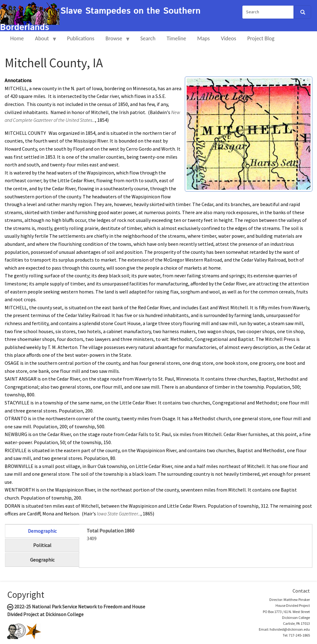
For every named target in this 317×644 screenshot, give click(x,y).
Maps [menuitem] (203, 38)
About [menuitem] (43, 41)
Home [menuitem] (17, 38)
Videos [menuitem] (229, 38)
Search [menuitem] (148, 38)
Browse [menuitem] (115, 41)
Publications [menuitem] (80, 38)
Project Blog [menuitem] (261, 38)
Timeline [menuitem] (176, 38)
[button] (249, 134)
